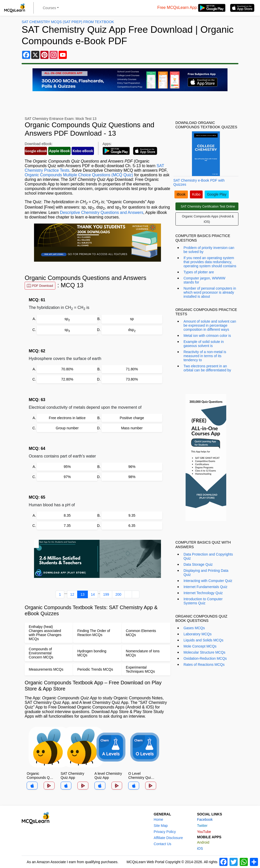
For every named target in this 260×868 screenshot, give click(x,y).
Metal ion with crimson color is (207, 336)
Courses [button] (50, 8)
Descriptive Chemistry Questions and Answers (102, 212)
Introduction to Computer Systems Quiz (203, 601)
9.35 (132, 515)
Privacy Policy (165, 832)
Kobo (196, 194)
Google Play (217, 194)
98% (132, 477)
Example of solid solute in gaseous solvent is (204, 344)
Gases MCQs (194, 628)
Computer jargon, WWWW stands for (205, 280)
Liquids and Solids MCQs (204, 640)
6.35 (132, 526)
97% (67, 477)
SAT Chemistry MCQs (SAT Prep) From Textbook (68, 22)
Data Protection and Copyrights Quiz (208, 556)
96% (132, 467)
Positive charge (132, 418)
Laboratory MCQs (198, 634)
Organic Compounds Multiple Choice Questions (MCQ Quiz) (79, 175)
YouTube (204, 832)
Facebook (205, 819)
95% (67, 467)
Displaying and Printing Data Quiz (206, 573)
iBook (181, 194)
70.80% (67, 369)
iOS (200, 848)
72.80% (67, 379)
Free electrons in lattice (67, 418)
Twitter (202, 826)
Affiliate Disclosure (168, 838)
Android (203, 842)
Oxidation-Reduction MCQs (205, 658)
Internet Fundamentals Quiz (206, 587)
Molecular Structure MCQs (205, 652)
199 (106, 594)
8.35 (67, 515)
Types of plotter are (199, 272)
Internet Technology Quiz (203, 593)
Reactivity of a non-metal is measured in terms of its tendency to (205, 356)
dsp (132, 330)
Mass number (132, 428)
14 (93, 594)
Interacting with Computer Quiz (208, 581)
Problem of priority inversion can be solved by (209, 250)
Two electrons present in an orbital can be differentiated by (207, 368)
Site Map (161, 826)
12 (72, 594)
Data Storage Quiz (198, 564)
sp (67, 319)
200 (118, 594)
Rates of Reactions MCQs (204, 665)
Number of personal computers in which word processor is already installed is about (210, 292)
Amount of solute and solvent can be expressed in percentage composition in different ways (210, 325)
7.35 (67, 526)
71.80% (132, 369)
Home (158, 819)
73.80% (132, 379)
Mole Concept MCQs (200, 646)
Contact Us (162, 844)
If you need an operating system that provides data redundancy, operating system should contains (210, 262)
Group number (67, 428)
